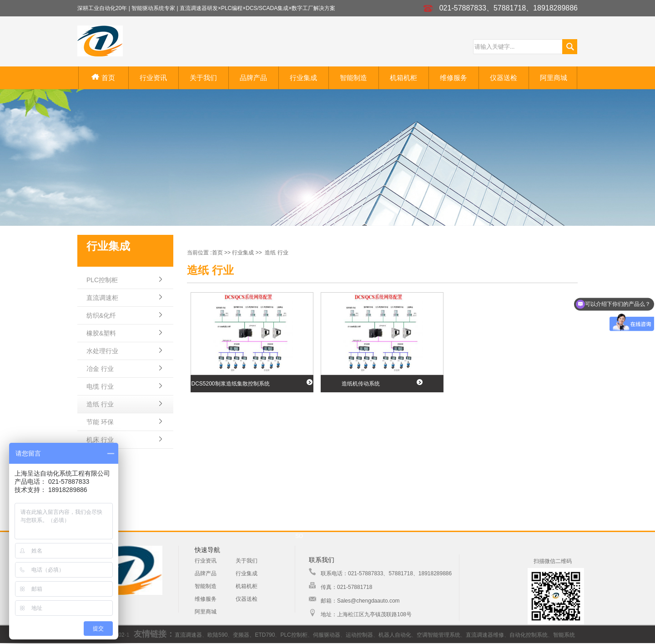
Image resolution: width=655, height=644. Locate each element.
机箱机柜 (403, 78)
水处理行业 (102, 351)
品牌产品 (253, 78)
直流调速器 (188, 635)
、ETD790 (262, 635)
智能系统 (564, 635)
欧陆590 (217, 635)
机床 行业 (100, 440)
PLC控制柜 (102, 280)
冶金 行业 (100, 369)
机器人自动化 (395, 635)
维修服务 (453, 78)
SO (299, 536)
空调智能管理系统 (438, 635)
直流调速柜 (102, 298)
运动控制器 (359, 635)
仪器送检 (504, 78)
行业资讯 (153, 78)
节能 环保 (100, 422)
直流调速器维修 (485, 635)
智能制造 (353, 78)
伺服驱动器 (327, 635)
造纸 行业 (100, 404)
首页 (103, 78)
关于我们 (203, 78)
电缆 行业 (100, 386)
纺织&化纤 (101, 315)
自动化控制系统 (529, 635)
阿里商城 (554, 78)
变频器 (241, 635)
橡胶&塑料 (101, 333)
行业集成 (303, 78)
